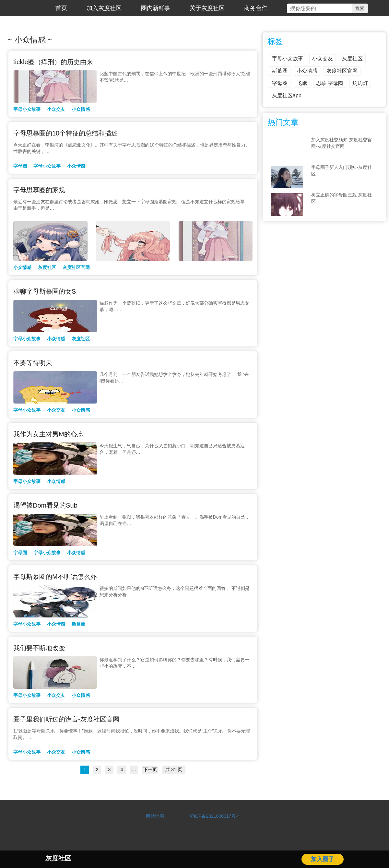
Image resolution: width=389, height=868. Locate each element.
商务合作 (256, 8)
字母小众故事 (27, 109)
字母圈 (20, 166)
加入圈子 (323, 859)
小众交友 (56, 109)
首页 (61, 8)
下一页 (150, 769)
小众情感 (81, 109)
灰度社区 (47, 267)
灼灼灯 (360, 83)
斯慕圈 (78, 624)
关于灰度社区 (207, 8)
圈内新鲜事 (156, 8)
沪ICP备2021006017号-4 (212, 816)
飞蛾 (302, 83)
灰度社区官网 (76, 267)
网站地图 (155, 816)
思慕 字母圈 (330, 83)
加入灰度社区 (104, 8)
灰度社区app (287, 95)
